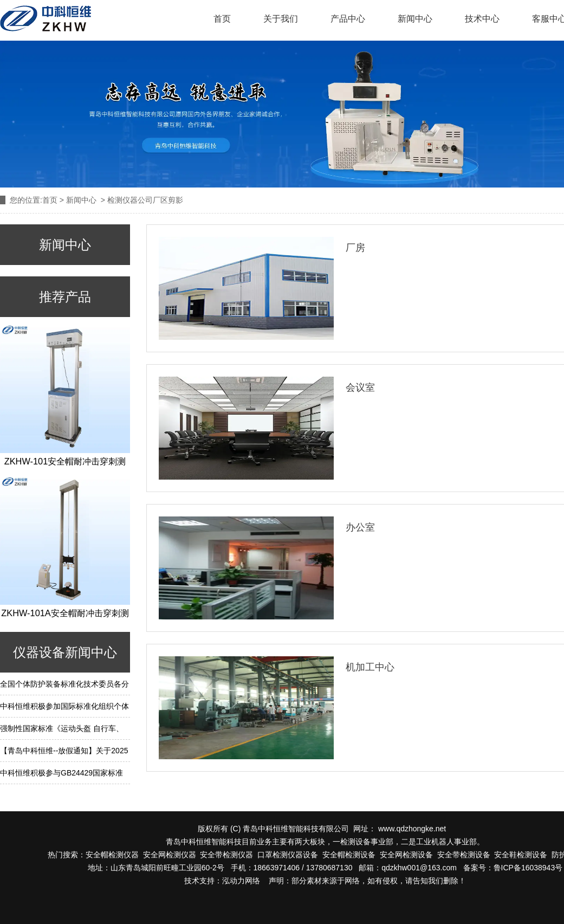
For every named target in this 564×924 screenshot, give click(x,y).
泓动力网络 (241, 881)
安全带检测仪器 (226, 855)
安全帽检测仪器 (112, 855)
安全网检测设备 (406, 855)
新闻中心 (415, 19)
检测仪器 (181, 855)
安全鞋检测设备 (521, 855)
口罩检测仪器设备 (286, 855)
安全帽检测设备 (349, 855)
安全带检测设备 (464, 855)
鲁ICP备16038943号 (528, 868)
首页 (222, 19)
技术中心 (482, 19)
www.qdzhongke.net (412, 829)
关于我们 (281, 19)
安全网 (154, 855)
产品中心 (348, 19)
